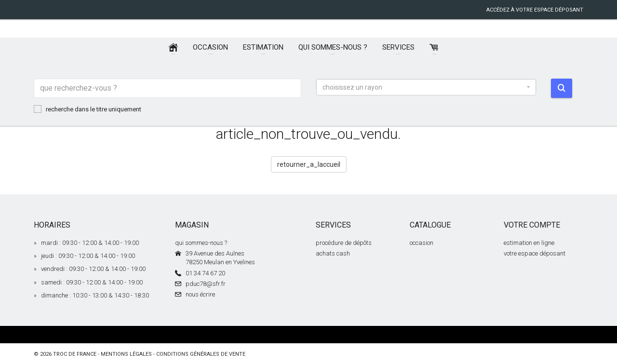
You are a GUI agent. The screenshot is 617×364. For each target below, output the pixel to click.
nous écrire (200, 294)
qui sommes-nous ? (201, 243)
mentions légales (126, 354)
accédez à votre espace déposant (535, 10)
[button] (426, 87)
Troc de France (75, 354)
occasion (422, 243)
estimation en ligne (529, 243)
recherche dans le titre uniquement (87, 109)
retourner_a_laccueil (309, 164)
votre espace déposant (535, 253)
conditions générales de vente (201, 354)
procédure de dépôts (344, 243)
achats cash (333, 253)
